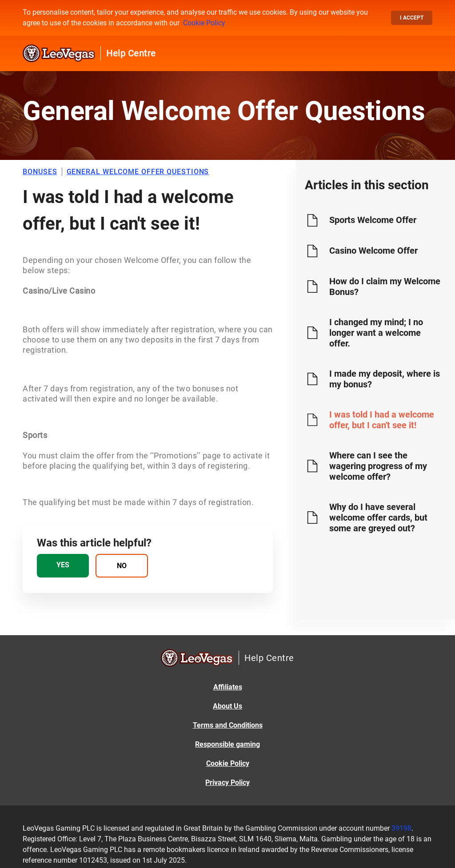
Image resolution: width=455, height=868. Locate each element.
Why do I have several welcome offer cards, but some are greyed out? (378, 518)
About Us (227, 706)
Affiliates (228, 687)
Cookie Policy (204, 23)
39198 (401, 828)
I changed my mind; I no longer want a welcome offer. (376, 333)
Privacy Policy (227, 782)
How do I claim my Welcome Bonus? (385, 287)
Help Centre (131, 53)
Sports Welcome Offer (373, 220)
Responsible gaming (227, 744)
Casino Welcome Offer (373, 251)
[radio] (63, 566)
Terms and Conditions (228, 725)
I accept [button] (412, 18)
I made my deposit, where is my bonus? (385, 379)
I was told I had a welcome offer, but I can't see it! (382, 420)
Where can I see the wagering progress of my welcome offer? (378, 466)
